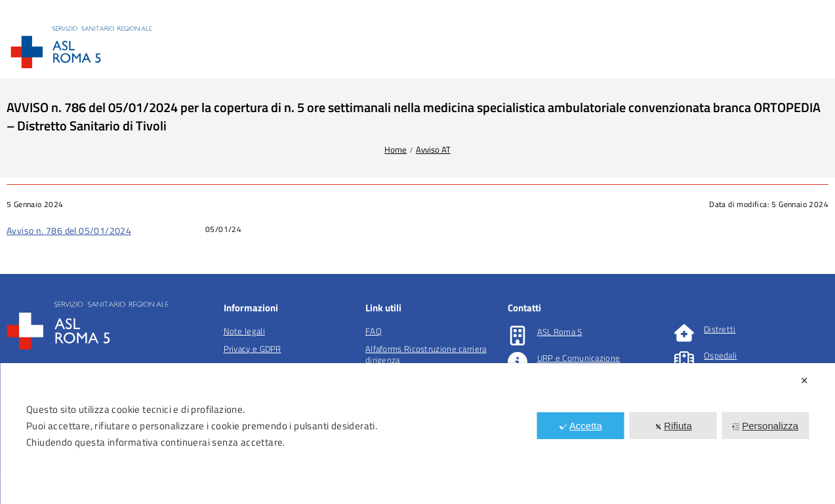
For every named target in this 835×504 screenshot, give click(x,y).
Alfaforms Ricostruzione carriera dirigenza (426, 354)
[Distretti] (684, 333)
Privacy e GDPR (253, 349)
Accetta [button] (581, 426)
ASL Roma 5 (560, 332)
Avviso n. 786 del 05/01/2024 (69, 230)
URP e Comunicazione (579, 358)
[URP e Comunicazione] (518, 362)
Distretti (720, 329)
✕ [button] (804, 380)
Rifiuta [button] (673, 426)
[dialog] (417, 434)
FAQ (374, 331)
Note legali (244, 331)
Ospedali (720, 355)
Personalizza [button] (765, 426)
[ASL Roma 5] (518, 336)
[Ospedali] (684, 359)
